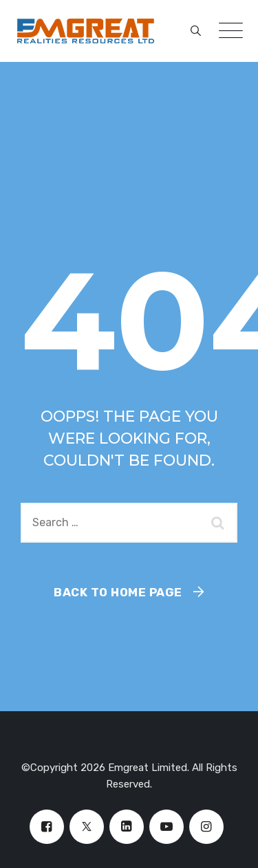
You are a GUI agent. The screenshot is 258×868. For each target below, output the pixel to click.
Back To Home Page (118, 592)
